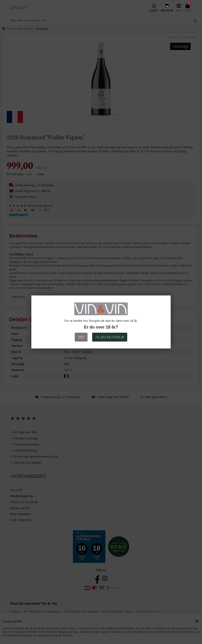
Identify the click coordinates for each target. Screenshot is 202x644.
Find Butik (167, 10)
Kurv (188, 10)
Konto (154, 10)
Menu (179, 10)
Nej (81, 337)
